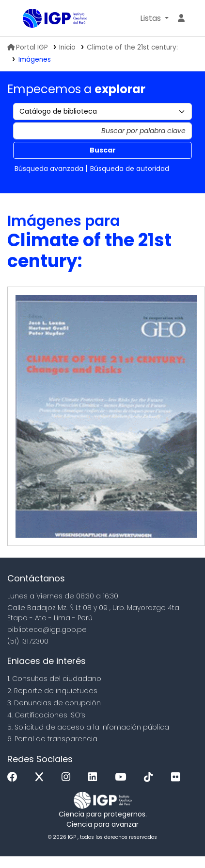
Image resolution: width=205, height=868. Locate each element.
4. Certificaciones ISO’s (46, 715)
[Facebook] (15, 777)
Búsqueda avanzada (49, 169)
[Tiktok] (151, 777)
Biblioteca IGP (26, 19)
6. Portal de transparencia (52, 739)
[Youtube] (123, 777)
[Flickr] (178, 777)
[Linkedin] (95, 777)
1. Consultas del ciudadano (54, 679)
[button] (154, 18)
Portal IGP (28, 47)
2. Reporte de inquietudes (52, 691)
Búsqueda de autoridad (130, 169)
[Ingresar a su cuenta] (181, 18)
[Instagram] (68, 777)
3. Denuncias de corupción (54, 703)
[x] (42, 777)
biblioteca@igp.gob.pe (47, 630)
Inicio (67, 47)
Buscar (103, 150)
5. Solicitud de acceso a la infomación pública (88, 727)
